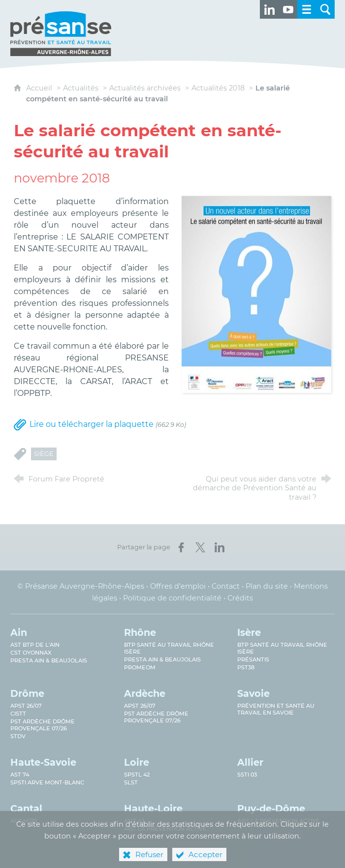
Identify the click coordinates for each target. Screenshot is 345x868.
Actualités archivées (145, 88)
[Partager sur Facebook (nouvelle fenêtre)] (181, 547)
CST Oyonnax (31, 653)
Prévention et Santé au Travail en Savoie (276, 709)
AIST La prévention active (279, 821)
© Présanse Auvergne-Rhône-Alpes (81, 586)
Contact (226, 586)
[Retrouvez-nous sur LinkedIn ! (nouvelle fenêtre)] (269, 9)
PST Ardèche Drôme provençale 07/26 (43, 725)
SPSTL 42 (137, 775)
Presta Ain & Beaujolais (49, 660)
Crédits (240, 598)
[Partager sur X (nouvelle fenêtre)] (200, 547)
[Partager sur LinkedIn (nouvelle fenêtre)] (220, 547)
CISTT (18, 714)
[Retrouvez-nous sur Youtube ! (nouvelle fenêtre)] (288, 9)
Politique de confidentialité (172, 598)
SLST (131, 782)
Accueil (40, 88)
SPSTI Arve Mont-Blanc (47, 782)
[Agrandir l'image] (256, 294)
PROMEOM (140, 667)
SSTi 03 (247, 775)
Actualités (81, 88)
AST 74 (20, 775)
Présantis (253, 659)
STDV (18, 736)
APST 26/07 (26, 706)
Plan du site (267, 586)
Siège (44, 454)
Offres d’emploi (178, 586)
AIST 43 (134, 821)
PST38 (246, 667)
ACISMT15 (24, 821)
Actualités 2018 (218, 88)
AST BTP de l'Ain (35, 645)
